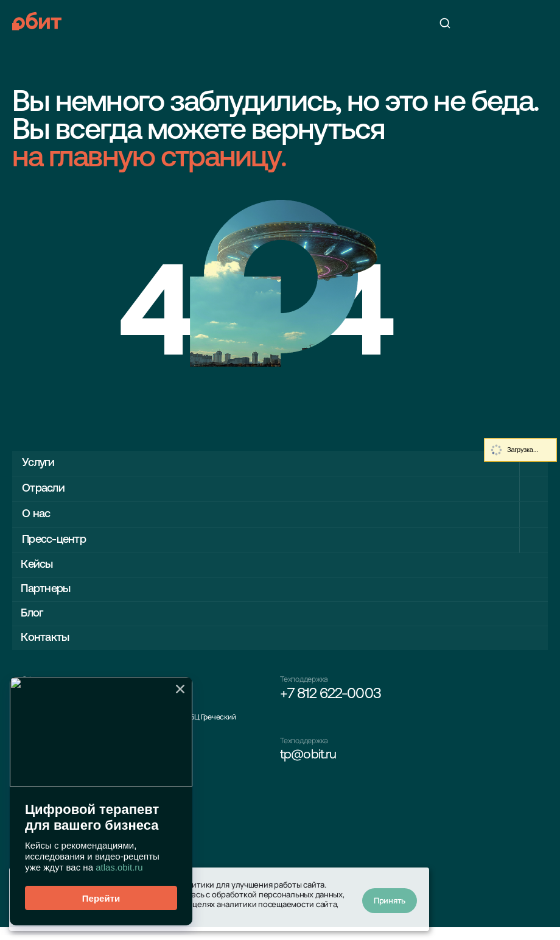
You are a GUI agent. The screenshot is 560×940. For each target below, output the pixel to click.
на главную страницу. (149, 159)
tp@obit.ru (311, 764)
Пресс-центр (59, 539)
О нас (38, 514)
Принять (390, 899)
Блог (35, 616)
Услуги (40, 463)
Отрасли (46, 488)
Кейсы (40, 565)
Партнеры (50, 591)
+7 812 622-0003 (331, 701)
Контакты (48, 642)
